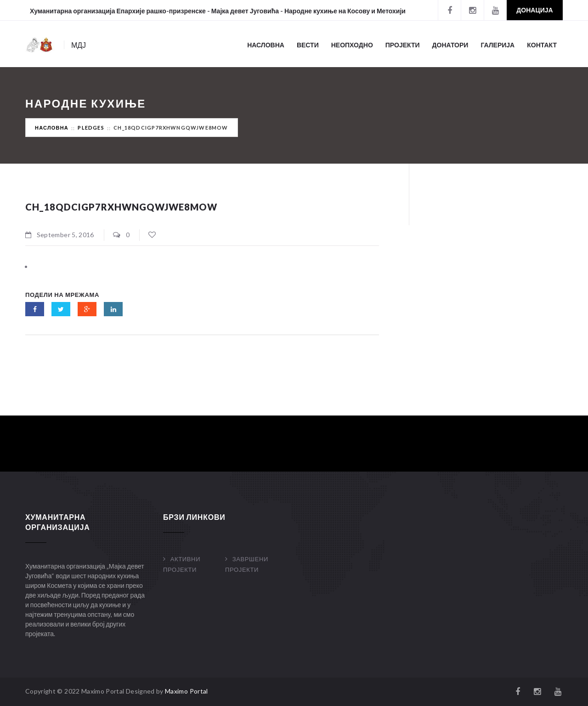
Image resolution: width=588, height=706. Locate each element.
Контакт (542, 45)
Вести (308, 45)
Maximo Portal (187, 691)
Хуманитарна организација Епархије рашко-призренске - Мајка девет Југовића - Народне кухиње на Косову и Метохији (218, 11)
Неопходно (352, 45)
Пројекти (403, 45)
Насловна (266, 45)
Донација (534, 10)
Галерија (498, 45)
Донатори (450, 45)
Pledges (91, 128)
